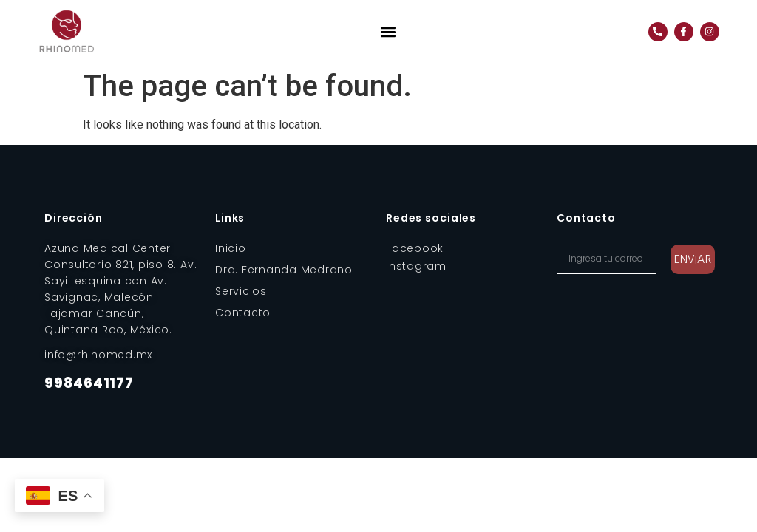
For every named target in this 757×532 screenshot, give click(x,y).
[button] (388, 31)
